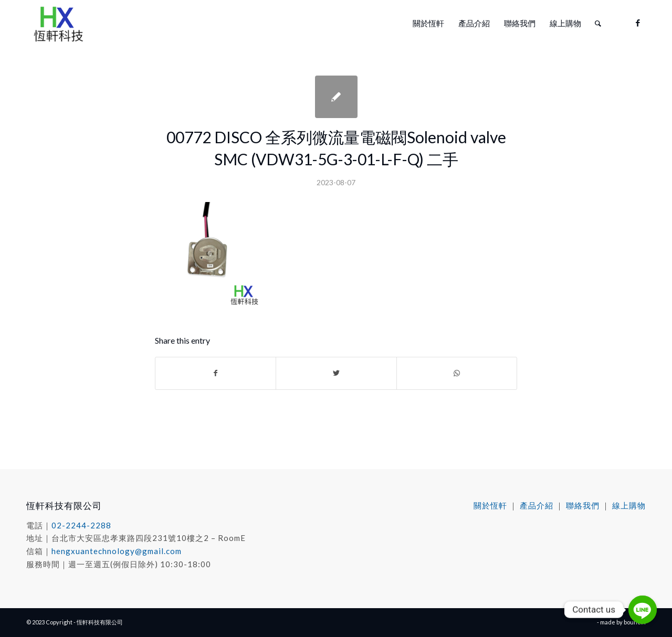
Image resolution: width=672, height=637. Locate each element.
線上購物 (629, 505)
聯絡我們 (583, 505)
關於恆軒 (490, 505)
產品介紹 (537, 505)
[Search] (598, 23)
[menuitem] (428, 23)
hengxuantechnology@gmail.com (117, 551)
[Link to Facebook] (638, 23)
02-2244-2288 (81, 525)
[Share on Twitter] (336, 373)
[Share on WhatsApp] (457, 373)
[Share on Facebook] (216, 373)
